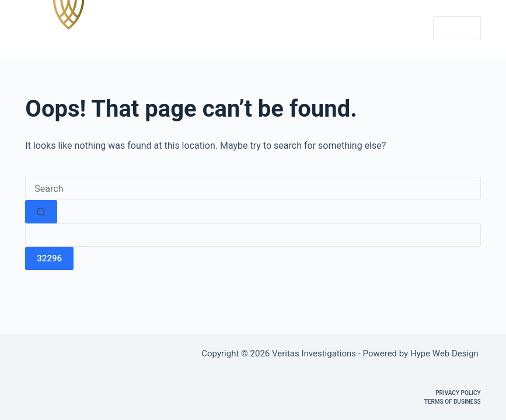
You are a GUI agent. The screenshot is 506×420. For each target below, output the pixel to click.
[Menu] (457, 29)
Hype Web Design (446, 353)
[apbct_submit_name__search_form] (49, 258)
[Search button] (41, 212)
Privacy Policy (458, 393)
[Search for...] (253, 188)
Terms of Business (453, 402)
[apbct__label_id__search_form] (253, 235)
